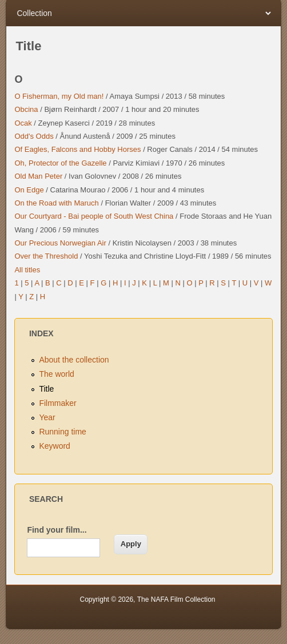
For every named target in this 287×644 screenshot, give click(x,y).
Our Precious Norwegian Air (60, 243)
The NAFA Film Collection (176, 599)
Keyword (54, 446)
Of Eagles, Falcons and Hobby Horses (77, 149)
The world (56, 374)
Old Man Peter (38, 176)
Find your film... (57, 530)
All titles (27, 270)
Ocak (23, 123)
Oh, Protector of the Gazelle (60, 163)
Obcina (26, 109)
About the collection (74, 360)
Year (47, 417)
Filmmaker (57, 403)
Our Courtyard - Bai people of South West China (94, 216)
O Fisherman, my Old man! (59, 96)
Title (46, 389)
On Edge (29, 190)
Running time (63, 432)
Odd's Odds (34, 136)
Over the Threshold (46, 256)
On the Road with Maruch (56, 203)
